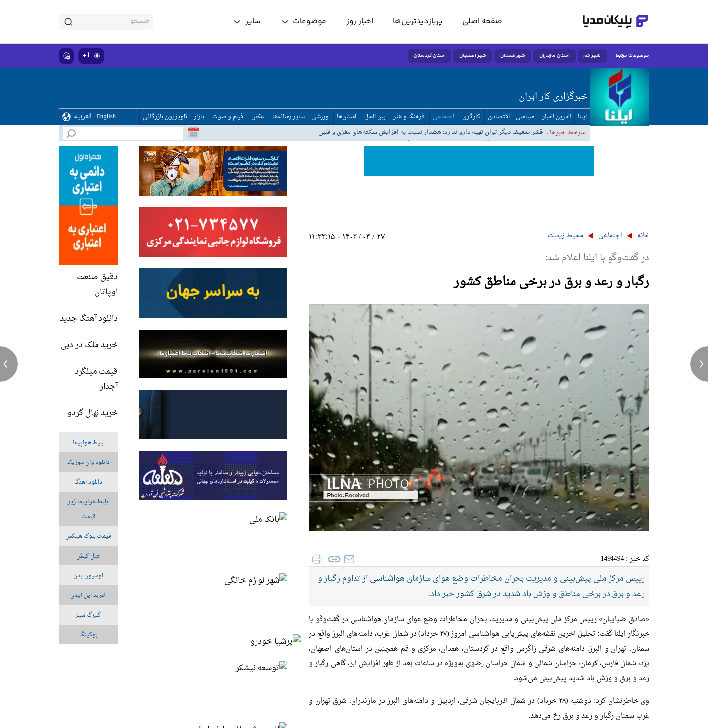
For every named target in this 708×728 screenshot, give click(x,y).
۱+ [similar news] (91, 55)
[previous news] (9, 364)
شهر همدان (513, 56)
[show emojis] (66, 56)
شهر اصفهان (473, 56)
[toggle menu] (304, 22)
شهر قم (592, 56)
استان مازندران (554, 56)
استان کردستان (430, 56)
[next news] (699, 364)
